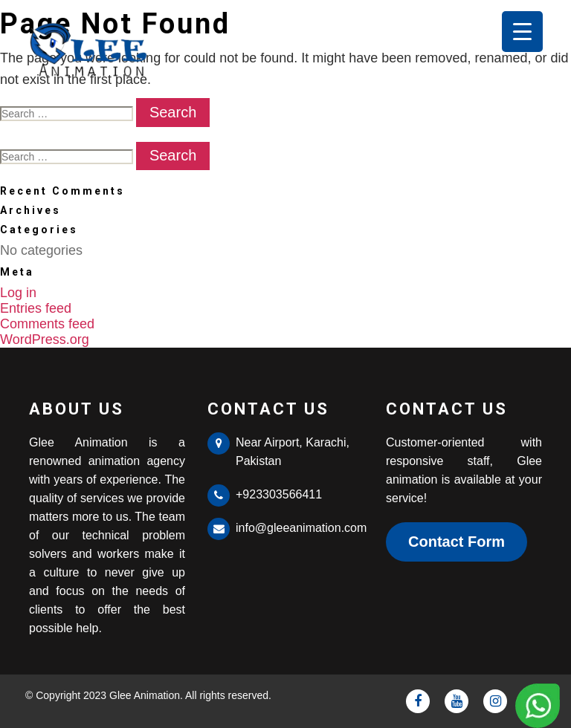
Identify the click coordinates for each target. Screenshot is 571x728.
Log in (18, 293)
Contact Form (457, 542)
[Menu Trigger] (522, 32)
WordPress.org (45, 339)
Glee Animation (145, 695)
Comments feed (47, 324)
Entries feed (36, 308)
